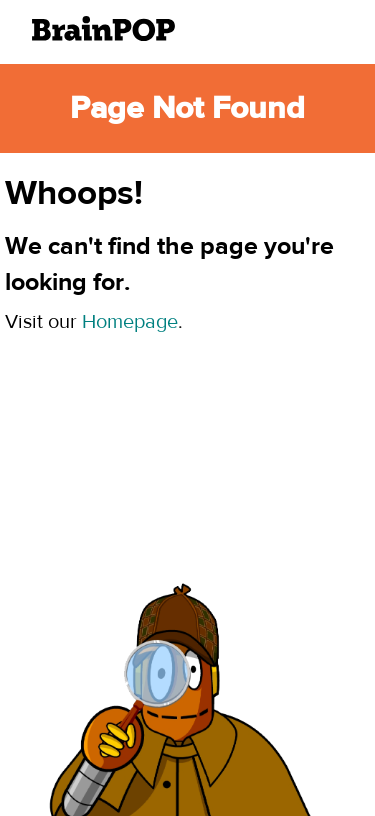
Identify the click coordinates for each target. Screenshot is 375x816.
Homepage (130, 321)
